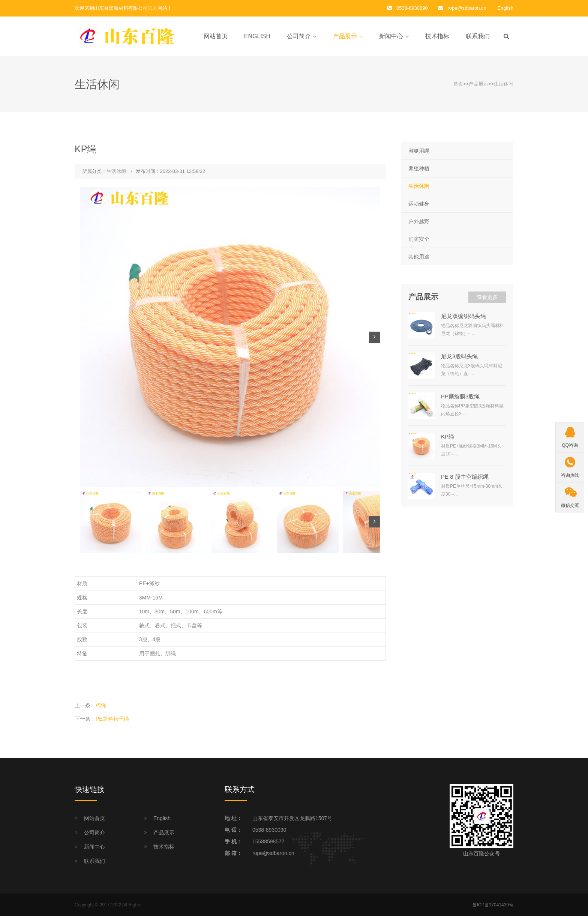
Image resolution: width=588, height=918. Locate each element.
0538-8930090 (269, 831)
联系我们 (478, 37)
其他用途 (419, 258)
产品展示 (345, 37)
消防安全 (419, 241)
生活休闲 (504, 86)
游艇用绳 (419, 152)
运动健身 (419, 205)
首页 (458, 86)
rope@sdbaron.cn (467, 8)
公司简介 (299, 37)
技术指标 (437, 37)
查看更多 (487, 299)
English (505, 8)
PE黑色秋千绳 (112, 721)
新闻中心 (391, 37)
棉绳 (101, 707)
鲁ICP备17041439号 (493, 906)
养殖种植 (419, 170)
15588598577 (268, 843)
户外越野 (419, 223)
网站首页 (216, 37)
